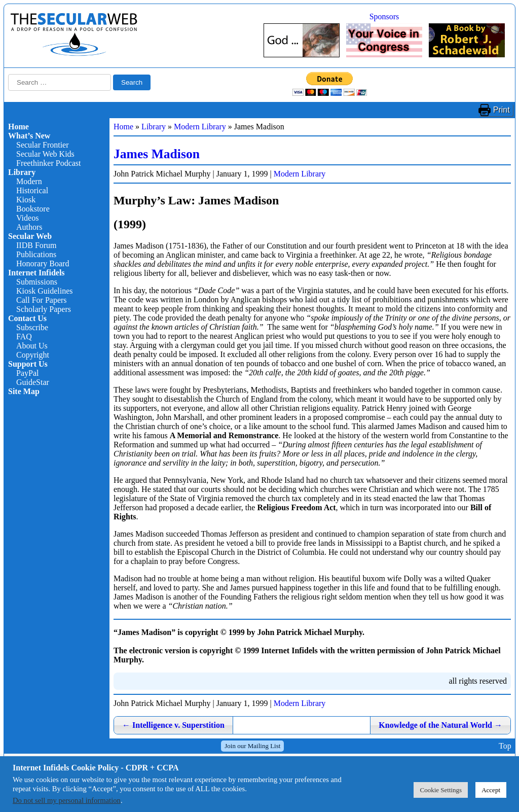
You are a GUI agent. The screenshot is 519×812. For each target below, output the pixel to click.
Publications (36, 254)
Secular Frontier (43, 145)
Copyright (33, 355)
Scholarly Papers (44, 309)
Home (18, 127)
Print (502, 110)
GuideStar (33, 382)
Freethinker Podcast (49, 163)
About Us (32, 346)
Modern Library (200, 127)
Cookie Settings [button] (441, 790)
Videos (27, 218)
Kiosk (26, 200)
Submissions (37, 282)
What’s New (29, 136)
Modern (29, 181)
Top (505, 746)
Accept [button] (491, 790)
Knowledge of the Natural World (440, 725)
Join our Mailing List (252, 746)
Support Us (28, 364)
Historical (32, 190)
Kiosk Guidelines (45, 291)
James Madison (157, 154)
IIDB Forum (36, 245)
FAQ (24, 337)
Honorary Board (43, 263)
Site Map (24, 391)
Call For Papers (42, 300)
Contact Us (27, 318)
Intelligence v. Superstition (173, 725)
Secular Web (30, 236)
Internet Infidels (36, 273)
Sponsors (384, 16)
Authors (29, 227)
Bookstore (33, 209)
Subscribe (32, 327)
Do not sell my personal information (67, 800)
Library (22, 172)
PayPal (27, 373)
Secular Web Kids (45, 154)
